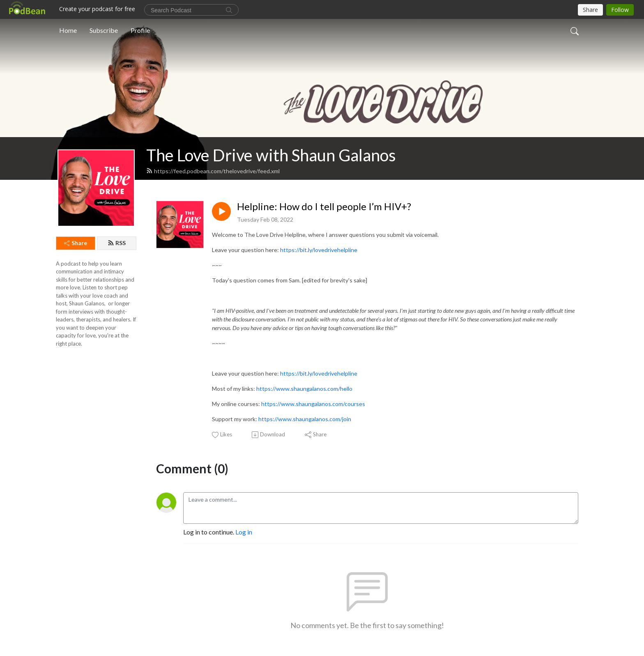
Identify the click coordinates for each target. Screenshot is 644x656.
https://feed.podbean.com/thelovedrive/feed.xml (213, 171)
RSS (117, 243)
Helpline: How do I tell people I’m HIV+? (324, 206)
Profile (140, 30)
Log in (244, 532)
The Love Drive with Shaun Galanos (271, 155)
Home (68, 30)
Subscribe (104, 30)
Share (76, 243)
